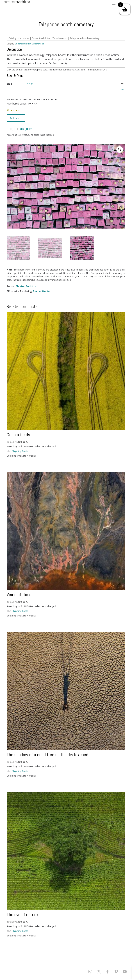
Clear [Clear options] (123, 89)
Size (9, 84)
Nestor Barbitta (26, 286)
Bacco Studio (41, 291)
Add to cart (16, 118)
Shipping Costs (20, 451)
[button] (120, 150)
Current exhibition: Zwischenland (50, 38)
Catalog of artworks (19, 38)
